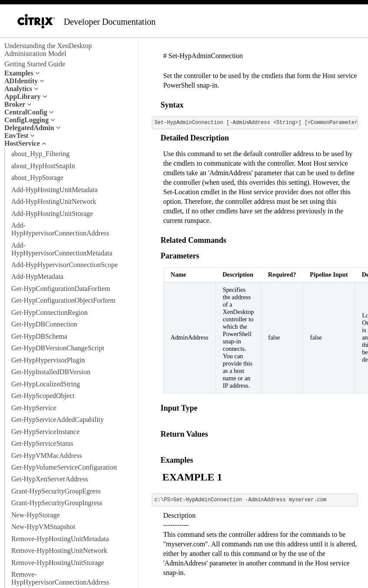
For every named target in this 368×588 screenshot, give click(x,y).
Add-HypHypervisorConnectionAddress (60, 229)
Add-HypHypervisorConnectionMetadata (62, 249)
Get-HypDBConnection (44, 324)
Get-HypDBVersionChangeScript (58, 348)
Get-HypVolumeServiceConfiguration (64, 467)
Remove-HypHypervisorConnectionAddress (60, 578)
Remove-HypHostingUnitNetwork (59, 550)
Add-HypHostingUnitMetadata (54, 190)
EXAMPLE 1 (192, 477)
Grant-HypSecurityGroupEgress (56, 491)
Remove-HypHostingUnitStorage (58, 563)
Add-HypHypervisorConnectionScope (64, 265)
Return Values (184, 434)
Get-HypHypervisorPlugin (48, 360)
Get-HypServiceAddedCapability (57, 420)
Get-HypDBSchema (39, 336)
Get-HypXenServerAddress (50, 479)
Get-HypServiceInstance (45, 432)
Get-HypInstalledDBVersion (51, 372)
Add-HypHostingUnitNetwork (54, 201)
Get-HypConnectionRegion (49, 312)
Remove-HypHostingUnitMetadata (60, 539)
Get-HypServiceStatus (42, 443)
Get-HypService (34, 408)
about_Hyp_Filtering (40, 154)
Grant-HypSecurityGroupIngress (57, 503)
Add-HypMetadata (37, 276)
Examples (177, 460)
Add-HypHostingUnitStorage (52, 214)
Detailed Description (195, 138)
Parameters (180, 256)
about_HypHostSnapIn (43, 166)
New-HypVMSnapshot (43, 527)
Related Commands (194, 240)
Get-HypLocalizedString (46, 384)
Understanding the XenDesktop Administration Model (48, 50)
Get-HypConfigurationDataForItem (61, 289)
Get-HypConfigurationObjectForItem (63, 300)
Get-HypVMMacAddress (47, 456)
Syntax (172, 105)
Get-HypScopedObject (43, 396)
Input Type (179, 408)
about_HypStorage (37, 178)
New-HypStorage (36, 515)
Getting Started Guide (35, 64)
